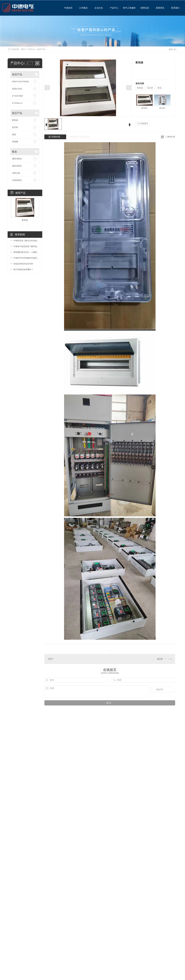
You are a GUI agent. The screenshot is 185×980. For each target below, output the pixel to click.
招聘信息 (144, 8)
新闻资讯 (159, 8)
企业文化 (98, 8)
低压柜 (15, 127)
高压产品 (17, 74)
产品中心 (113, 8)
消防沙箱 (16, 173)
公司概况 (82, 8)
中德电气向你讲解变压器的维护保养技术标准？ (26, 258)
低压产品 (41, 49)
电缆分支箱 (17, 89)
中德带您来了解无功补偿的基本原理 (26, 241)
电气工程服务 (128, 8)
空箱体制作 (17, 180)
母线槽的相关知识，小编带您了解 (26, 252)
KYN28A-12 (17, 103)
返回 (172, 49)
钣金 (15, 152)
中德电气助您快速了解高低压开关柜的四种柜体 (26, 246)
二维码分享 (170, 137)
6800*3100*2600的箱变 (22, 82)
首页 (23, 49)
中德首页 (67, 8)
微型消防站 (17, 159)
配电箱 (15, 120)
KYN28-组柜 (18, 96)
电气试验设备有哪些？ (23, 269)
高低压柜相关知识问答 (23, 264)
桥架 (14, 134)
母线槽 (15, 142)
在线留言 (143, 124)
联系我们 (175, 8)
